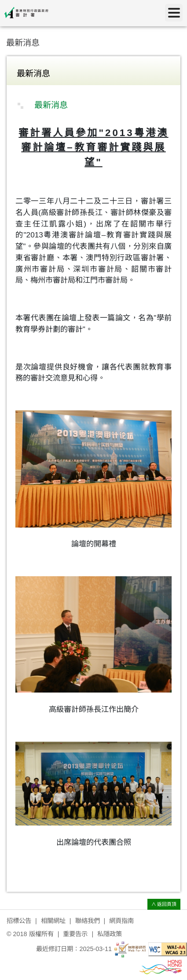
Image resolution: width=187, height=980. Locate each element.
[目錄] (174, 13)
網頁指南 (121, 921)
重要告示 (75, 934)
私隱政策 (110, 934)
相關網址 (53, 921)
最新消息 (23, 43)
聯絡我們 (88, 921)
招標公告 (19, 921)
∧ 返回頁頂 (164, 904)
